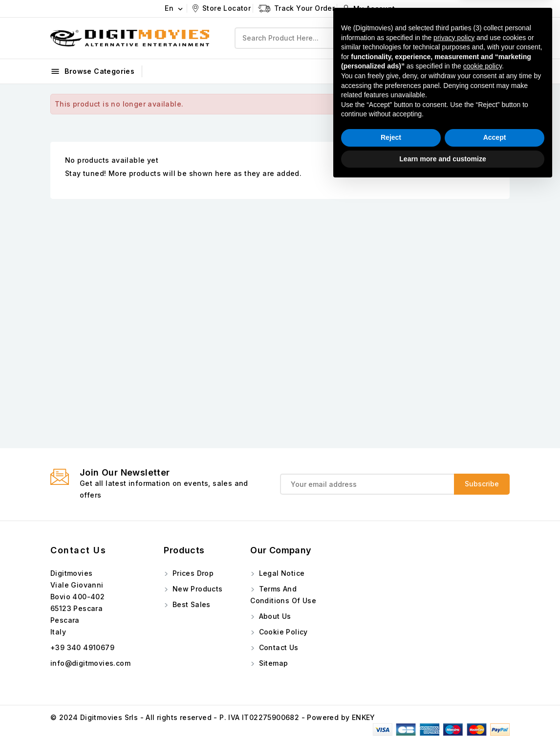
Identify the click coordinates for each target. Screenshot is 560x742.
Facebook (443, 71)
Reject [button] (391, 694)
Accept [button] (495, 694)
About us (274, 616)
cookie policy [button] (483, 623)
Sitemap (272, 663)
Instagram (491, 71)
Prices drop (192, 573)
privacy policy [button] (454, 594)
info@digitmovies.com (90, 663)
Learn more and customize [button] (442, 715)
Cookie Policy (282, 632)
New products (196, 589)
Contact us (78, 550)
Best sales (190, 604)
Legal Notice (280, 573)
